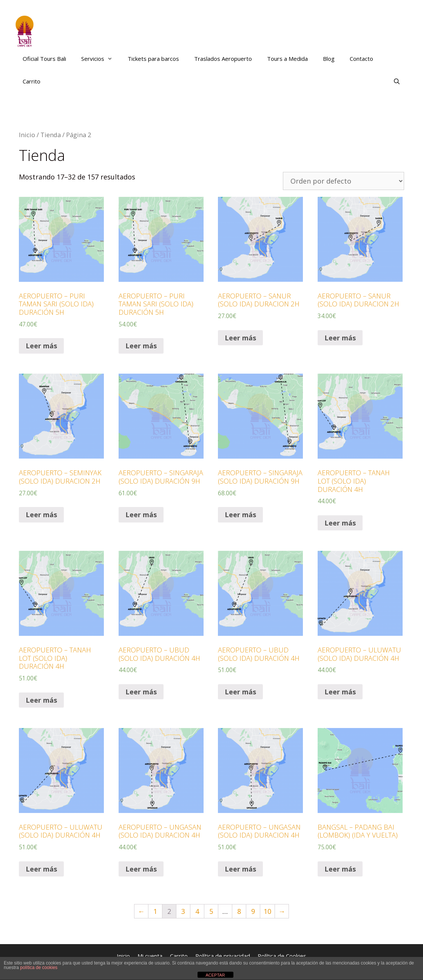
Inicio (27, 135)
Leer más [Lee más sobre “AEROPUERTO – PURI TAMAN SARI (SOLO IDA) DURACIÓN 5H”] (41, 346)
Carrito (32, 81)
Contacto (361, 59)
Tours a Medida (287, 59)
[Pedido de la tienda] (343, 181)
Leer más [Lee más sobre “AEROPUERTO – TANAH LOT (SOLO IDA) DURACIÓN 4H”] (340, 523)
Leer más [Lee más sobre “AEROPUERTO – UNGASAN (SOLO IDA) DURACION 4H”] (141, 869)
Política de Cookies (282, 956)
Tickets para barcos (153, 59)
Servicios (101, 59)
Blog (329, 59)
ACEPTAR (215, 975)
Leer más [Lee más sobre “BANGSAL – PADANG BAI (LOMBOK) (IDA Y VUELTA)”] (340, 869)
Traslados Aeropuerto (223, 59)
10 (267, 911)
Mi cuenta (150, 956)
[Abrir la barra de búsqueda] (397, 81)
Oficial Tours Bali (44, 59)
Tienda (51, 135)
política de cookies (39, 968)
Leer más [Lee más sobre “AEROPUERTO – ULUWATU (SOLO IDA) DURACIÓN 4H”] (340, 692)
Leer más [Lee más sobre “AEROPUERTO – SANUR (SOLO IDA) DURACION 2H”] (240, 338)
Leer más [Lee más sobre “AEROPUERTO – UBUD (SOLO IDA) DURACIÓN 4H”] (141, 692)
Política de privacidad (223, 956)
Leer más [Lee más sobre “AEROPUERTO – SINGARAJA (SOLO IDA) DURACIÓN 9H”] (141, 515)
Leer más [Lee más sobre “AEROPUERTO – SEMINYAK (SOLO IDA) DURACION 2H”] (41, 515)
